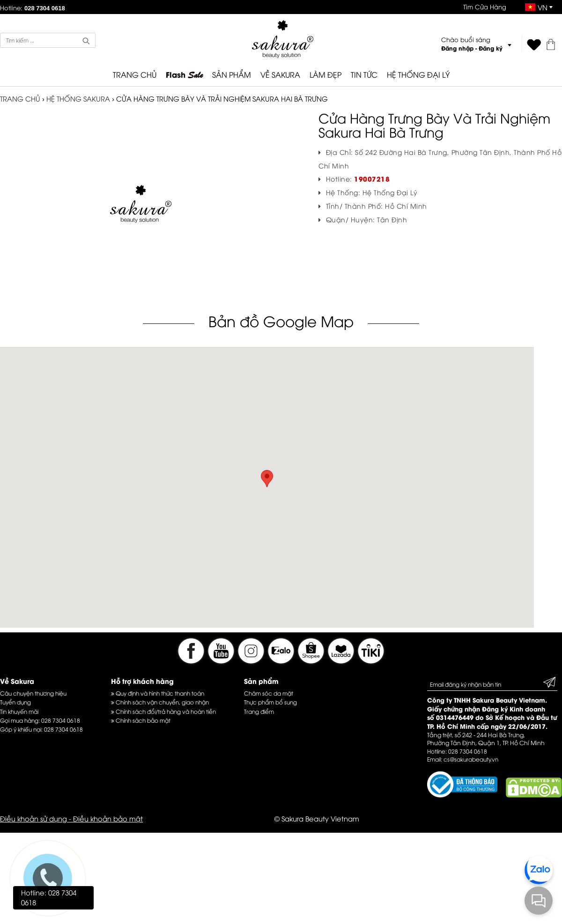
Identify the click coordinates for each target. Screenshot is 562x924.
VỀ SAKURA (280, 74)
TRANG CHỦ (135, 74)
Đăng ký (491, 48)
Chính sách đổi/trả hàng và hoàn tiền (163, 711)
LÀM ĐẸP (325, 74)
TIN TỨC (364, 74)
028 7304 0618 (61, 720)
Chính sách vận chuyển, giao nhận (160, 702)
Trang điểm (259, 711)
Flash (184, 75)
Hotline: (33, 7)
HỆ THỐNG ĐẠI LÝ (418, 74)
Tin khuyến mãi (19, 711)
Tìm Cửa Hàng (485, 7)
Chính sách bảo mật (141, 720)
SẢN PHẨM (232, 74)
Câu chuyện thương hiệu (33, 693)
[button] (267, 479)
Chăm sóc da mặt (269, 693)
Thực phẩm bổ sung (270, 702)
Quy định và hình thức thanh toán (158, 693)
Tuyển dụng (15, 702)
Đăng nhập (457, 48)
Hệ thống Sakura (78, 98)
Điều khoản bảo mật (108, 818)
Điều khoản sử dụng (33, 818)
